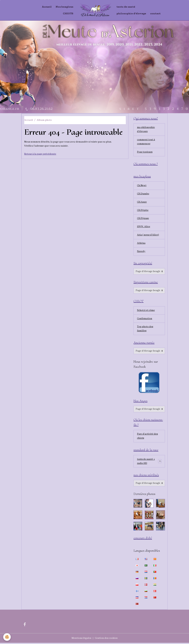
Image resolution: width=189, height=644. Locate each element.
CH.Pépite (143, 211)
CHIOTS (68, 13)
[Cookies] (7, 637)
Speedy (141, 252)
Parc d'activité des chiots (147, 437)
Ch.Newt (142, 186)
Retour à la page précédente (40, 154)
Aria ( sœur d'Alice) (148, 235)
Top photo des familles (145, 330)
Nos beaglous (64, 7)
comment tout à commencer (146, 142)
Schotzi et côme (146, 311)
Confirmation (145, 319)
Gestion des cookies (106, 639)
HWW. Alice (144, 227)
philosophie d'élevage (131, 13)
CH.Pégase (143, 219)
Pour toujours (145, 152)
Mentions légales (81, 639)
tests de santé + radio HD (146, 462)
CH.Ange (142, 202)
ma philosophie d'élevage (146, 130)
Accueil (47, 7)
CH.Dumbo (143, 194)
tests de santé (126, 7)
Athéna (141, 244)
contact (155, 13)
